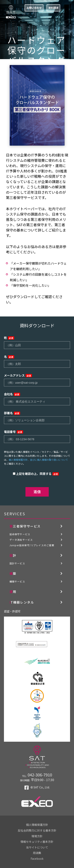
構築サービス (17, 581)
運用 (13, 592)
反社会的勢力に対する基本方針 (37, 830)
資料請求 (53, 8)
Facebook (37, 859)
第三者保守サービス (25, 526)
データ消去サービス (21, 540)
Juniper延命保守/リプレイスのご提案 (32, 545)
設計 (13, 555)
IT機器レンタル (22, 602)
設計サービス (17, 563)
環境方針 (37, 836)
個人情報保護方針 (37, 825)
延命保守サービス (20, 534)
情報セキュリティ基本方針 (37, 842)
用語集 (37, 853)
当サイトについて (37, 847)
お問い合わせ (34, 8)
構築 (13, 573)
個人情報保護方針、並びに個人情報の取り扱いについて (38, 460)
